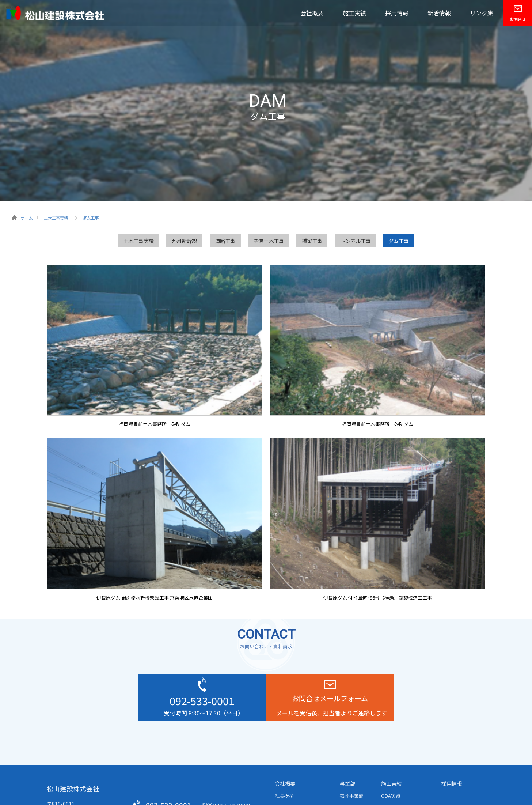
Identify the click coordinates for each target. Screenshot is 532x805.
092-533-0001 (202, 701)
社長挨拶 (284, 796)
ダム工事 (399, 241)
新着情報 (439, 13)
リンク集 (482, 13)
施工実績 (354, 13)
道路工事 (225, 241)
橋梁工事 (312, 241)
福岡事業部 (352, 796)
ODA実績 (391, 796)
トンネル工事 (356, 241)
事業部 (347, 783)
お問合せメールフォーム (330, 698)
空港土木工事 (269, 241)
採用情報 (397, 13)
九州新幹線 (184, 241)
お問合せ (518, 19)
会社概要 (312, 13)
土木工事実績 (138, 241)
